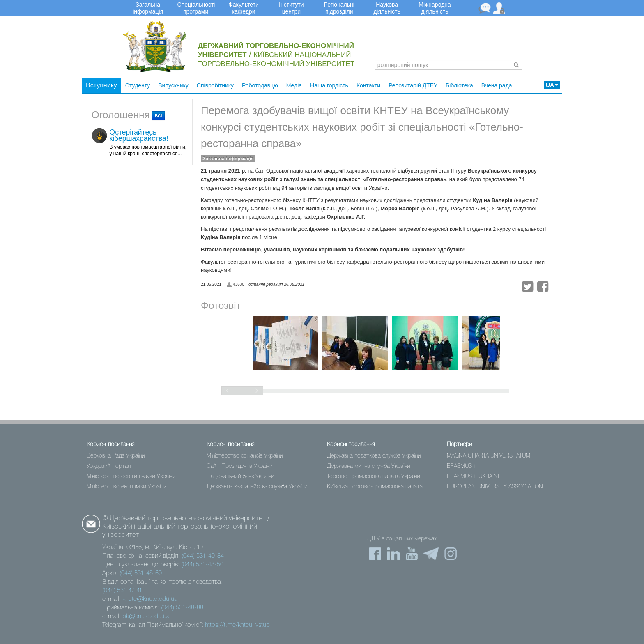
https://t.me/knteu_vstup (237, 625)
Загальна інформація (228, 159)
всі (159, 116)
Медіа (294, 85)
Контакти (368, 85)
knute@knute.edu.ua (150, 599)
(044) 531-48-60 (141, 573)
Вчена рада (497, 85)
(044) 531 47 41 (122, 591)
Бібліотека (459, 85)
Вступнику (101, 85)
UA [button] (552, 85)
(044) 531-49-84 (203, 556)
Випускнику (173, 85)
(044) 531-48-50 (202, 565)
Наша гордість (329, 85)
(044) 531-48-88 (182, 608)
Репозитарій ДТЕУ (413, 85)
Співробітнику (215, 85)
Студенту (138, 85)
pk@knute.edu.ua (146, 616)
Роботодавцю (260, 85)
